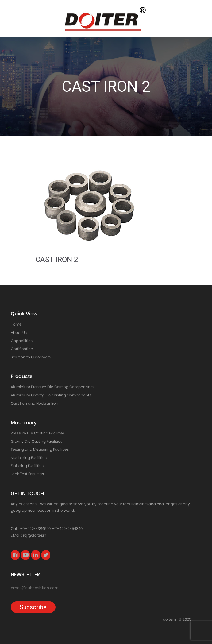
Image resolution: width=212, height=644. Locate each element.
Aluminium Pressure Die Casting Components (52, 387)
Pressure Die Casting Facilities (38, 433)
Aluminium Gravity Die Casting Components (51, 395)
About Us (19, 332)
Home (16, 324)
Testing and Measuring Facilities (40, 449)
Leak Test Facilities (27, 474)
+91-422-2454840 (67, 528)
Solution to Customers (31, 357)
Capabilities (22, 341)
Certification (22, 349)
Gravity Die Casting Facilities (37, 441)
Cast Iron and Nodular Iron (35, 403)
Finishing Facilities (27, 466)
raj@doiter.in (35, 535)
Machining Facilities (29, 458)
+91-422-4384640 (35, 528)
